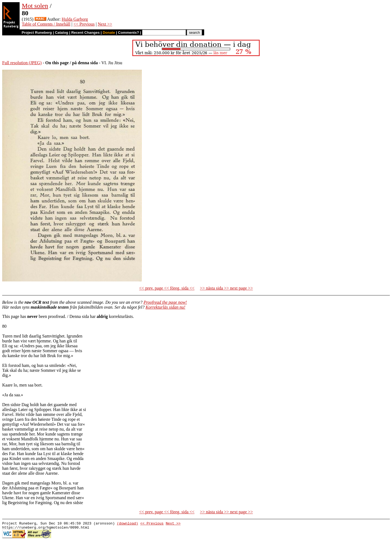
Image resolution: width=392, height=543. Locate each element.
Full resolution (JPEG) (22, 63)
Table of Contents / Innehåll (46, 24)
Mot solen (35, 6)
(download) (127, 524)
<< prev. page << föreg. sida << (167, 288)
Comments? (129, 33)
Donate (109, 33)
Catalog (62, 33)
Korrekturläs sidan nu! (166, 307)
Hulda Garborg (75, 19)
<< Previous (84, 24)
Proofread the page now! (165, 302)
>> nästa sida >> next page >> (226, 288)
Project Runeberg (37, 33)
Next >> (105, 24)
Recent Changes (85, 33)
